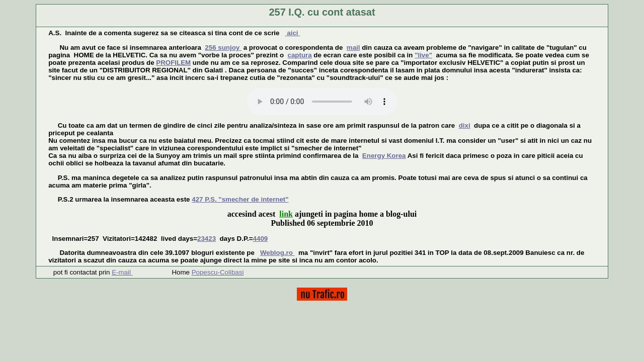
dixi (465, 125)
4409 (261, 239)
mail (353, 48)
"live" (423, 55)
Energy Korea (384, 156)
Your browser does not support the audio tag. (322, 102)
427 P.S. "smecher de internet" (240, 199)
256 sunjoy (223, 48)
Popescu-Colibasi (218, 272)
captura (300, 55)
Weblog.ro (277, 253)
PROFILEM (173, 63)
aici (293, 33)
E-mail (122, 272)
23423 (207, 239)
